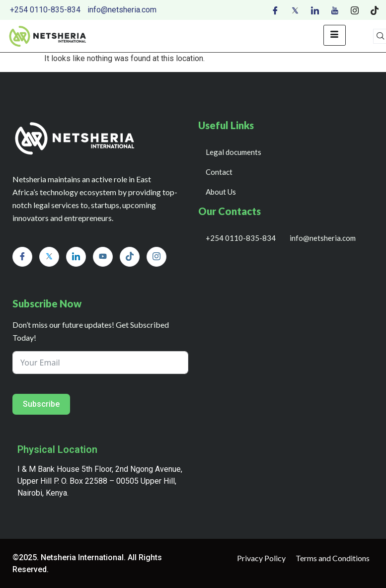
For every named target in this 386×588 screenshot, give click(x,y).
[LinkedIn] (315, 10)
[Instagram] (355, 10)
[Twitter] (295, 10)
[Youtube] (335, 10)
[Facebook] (275, 10)
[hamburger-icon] (335, 35)
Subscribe (41, 404)
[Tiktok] (375, 10)
